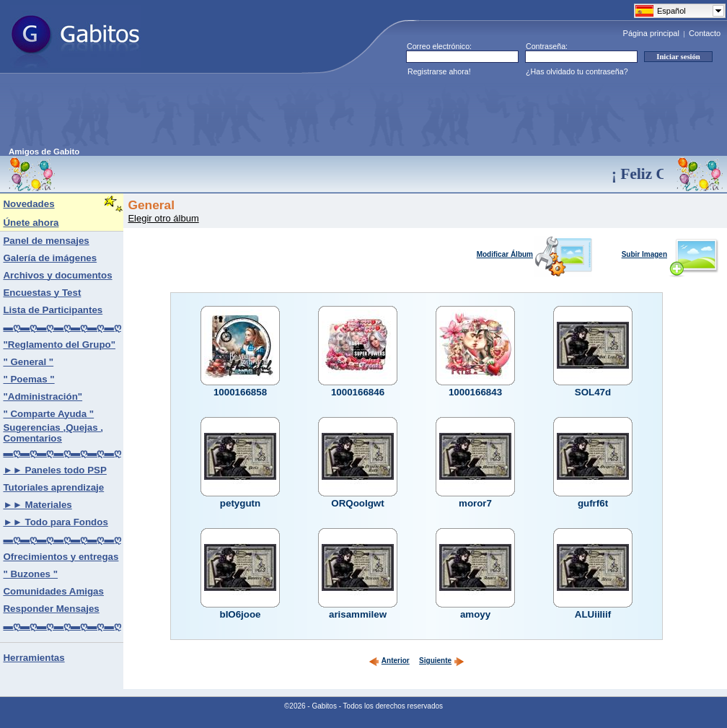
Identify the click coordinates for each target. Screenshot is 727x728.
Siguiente (442, 661)
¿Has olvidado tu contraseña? (577, 71)
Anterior (389, 661)
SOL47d (593, 392)
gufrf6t (593, 503)
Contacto (705, 33)
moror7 (475, 503)
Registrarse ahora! (439, 71)
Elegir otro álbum (163, 218)
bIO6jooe (240, 614)
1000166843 (475, 392)
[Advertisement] (271, 115)
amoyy (475, 614)
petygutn (240, 503)
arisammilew (358, 614)
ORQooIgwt (357, 503)
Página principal (651, 33)
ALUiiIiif (593, 614)
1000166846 (358, 392)
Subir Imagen (670, 254)
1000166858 (240, 392)
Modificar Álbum (534, 254)
